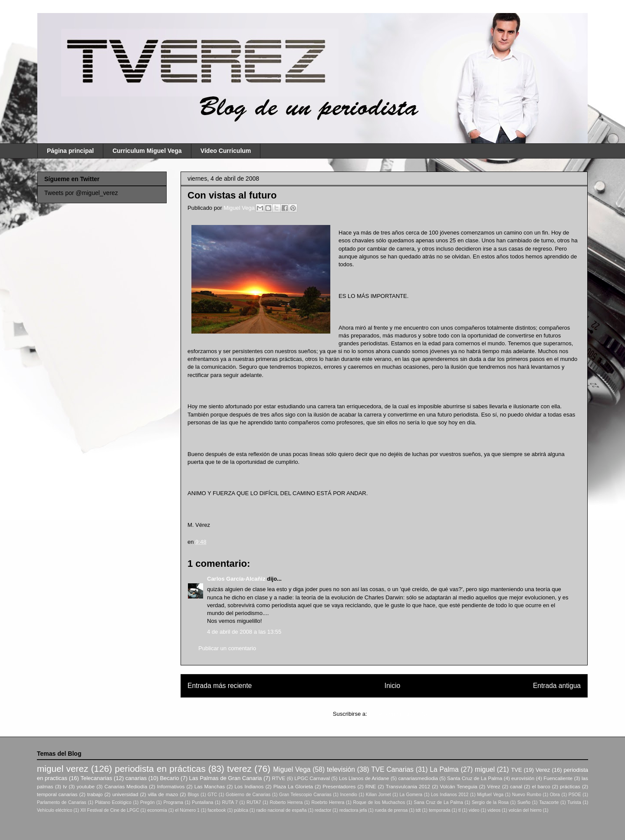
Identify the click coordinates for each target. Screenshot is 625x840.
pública (241, 810)
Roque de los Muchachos (379, 802)
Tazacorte (549, 802)
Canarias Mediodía (126, 786)
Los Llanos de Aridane (364, 778)
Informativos (171, 786)
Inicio (392, 686)
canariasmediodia (418, 778)
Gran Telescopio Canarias (305, 795)
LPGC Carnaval (312, 778)
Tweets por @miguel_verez (81, 193)
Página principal (70, 151)
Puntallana (202, 802)
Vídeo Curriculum (226, 151)
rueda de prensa (391, 810)
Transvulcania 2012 (408, 786)
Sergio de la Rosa (490, 802)
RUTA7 (254, 802)
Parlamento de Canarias (62, 802)
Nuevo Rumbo (527, 795)
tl (459, 810)
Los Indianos (249, 786)
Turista (574, 802)
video (474, 810)
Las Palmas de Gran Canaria (226, 778)
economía (157, 810)
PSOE (575, 795)
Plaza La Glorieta (293, 786)
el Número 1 (187, 810)
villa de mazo (163, 794)
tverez (239, 769)
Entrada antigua (557, 686)
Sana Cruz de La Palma (438, 802)
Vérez (494, 786)
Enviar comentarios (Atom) (402, 714)
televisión (341, 769)
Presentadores (339, 786)
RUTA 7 (230, 802)
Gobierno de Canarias (248, 795)
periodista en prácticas (160, 769)
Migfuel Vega (490, 795)
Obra (555, 795)
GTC (212, 795)
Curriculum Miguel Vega (147, 151)
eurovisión (523, 778)
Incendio (349, 795)
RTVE (278, 778)
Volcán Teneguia (458, 786)
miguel (485, 769)
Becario (169, 778)
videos (494, 810)
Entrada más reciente (220, 686)
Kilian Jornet (378, 795)
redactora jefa (353, 810)
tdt (418, 810)
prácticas (570, 786)
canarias (136, 778)
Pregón (148, 802)
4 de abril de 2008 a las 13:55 (244, 632)
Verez (543, 770)
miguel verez (62, 769)
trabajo (95, 794)
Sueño (524, 802)
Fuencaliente (558, 778)
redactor (323, 810)
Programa (174, 802)
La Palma (444, 769)
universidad (125, 794)
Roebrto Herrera (328, 802)
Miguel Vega (240, 208)
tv (65, 786)
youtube (86, 786)
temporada (440, 810)
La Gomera (411, 795)
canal (516, 786)
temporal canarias (57, 794)
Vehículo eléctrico (54, 810)
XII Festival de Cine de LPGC (110, 810)
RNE (371, 786)
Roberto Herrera (286, 802)
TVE (516, 770)
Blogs (193, 795)
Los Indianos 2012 (450, 795)
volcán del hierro (525, 810)
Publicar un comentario (227, 648)
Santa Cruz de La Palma (475, 778)
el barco (541, 786)
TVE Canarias (392, 769)
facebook (217, 810)
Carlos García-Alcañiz (236, 579)
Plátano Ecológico (113, 802)
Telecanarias (96, 778)
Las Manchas (210, 786)
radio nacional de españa (281, 810)
